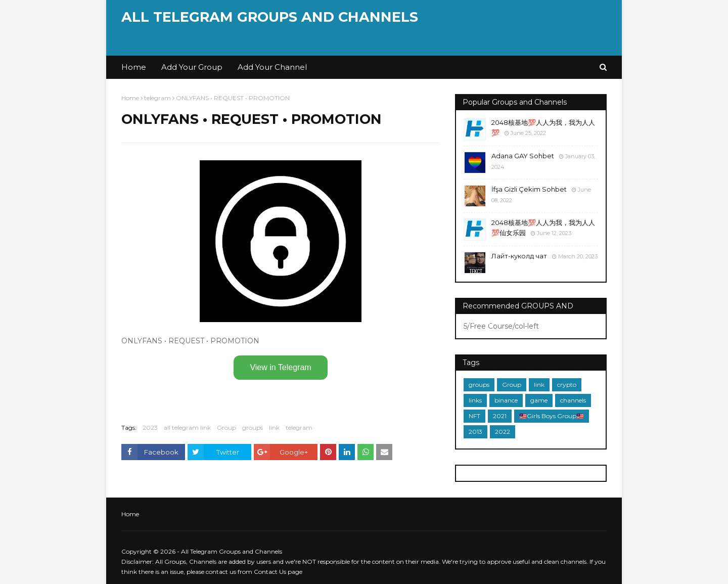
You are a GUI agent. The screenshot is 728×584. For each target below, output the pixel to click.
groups (253, 428)
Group (226, 428)
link (274, 428)
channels (573, 400)
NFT (474, 416)
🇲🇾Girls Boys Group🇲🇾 (552, 416)
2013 (475, 432)
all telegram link (187, 428)
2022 (503, 432)
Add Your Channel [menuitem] (272, 67)
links (475, 400)
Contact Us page (278, 572)
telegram (157, 98)
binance (506, 400)
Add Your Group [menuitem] (192, 67)
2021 (500, 416)
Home (130, 98)
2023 (150, 428)
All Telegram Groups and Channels (270, 17)
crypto (567, 385)
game (539, 400)
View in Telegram (280, 367)
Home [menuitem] (134, 67)
